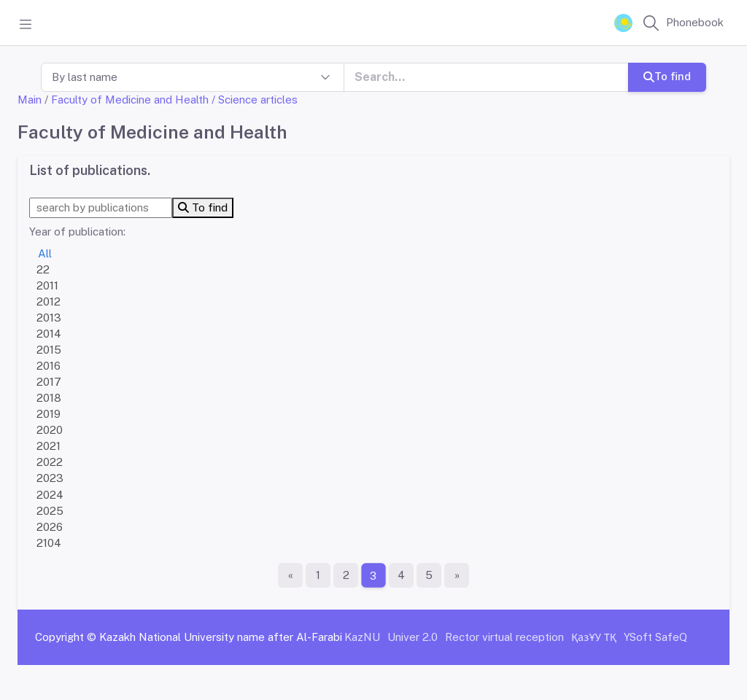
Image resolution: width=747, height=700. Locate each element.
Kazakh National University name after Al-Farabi (221, 637)
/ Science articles (255, 100)
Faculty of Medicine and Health (130, 100)
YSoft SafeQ (655, 637)
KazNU (362, 637)
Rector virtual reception (504, 637)
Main (30, 100)
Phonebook (695, 22)
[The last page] (457, 575)
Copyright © (66, 637)
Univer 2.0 (413, 637)
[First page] (290, 575)
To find (667, 76)
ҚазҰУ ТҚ (594, 637)
